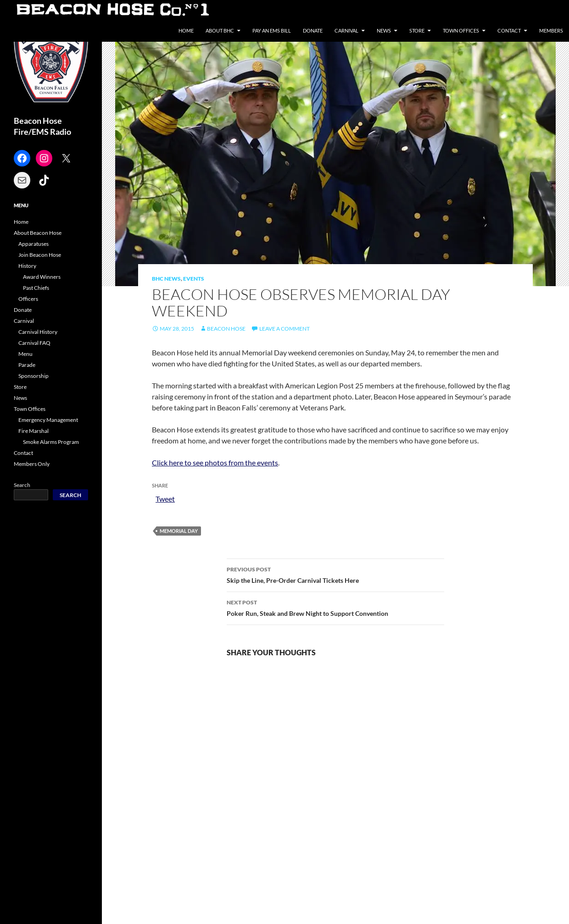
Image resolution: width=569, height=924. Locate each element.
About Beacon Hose (38, 233)
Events (194, 279)
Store (417, 30)
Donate (313, 30)
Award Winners (42, 277)
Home (186, 30)
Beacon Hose (226, 329)
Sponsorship (33, 376)
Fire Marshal (33, 431)
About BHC (220, 30)
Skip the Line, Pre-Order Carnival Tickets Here (335, 574)
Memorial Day (179, 531)
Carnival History (38, 332)
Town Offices (461, 30)
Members (551, 30)
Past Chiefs (36, 288)
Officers (28, 299)
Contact (509, 30)
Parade (27, 365)
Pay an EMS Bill (272, 30)
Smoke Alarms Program (51, 442)
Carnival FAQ (34, 343)
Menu (25, 354)
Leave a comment (284, 329)
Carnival (346, 30)
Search (22, 485)
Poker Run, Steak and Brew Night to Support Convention (335, 607)
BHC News (166, 279)
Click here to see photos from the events (215, 462)
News (384, 30)
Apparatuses (33, 244)
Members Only (32, 464)
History (27, 266)
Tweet (165, 498)
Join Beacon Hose (40, 255)
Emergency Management (48, 420)
